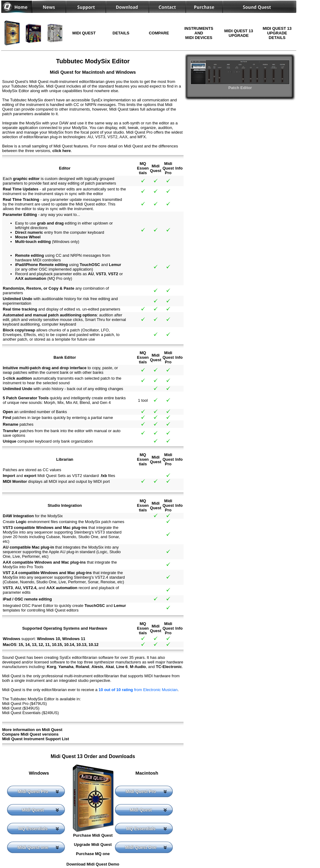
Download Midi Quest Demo (93, 864)
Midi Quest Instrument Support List (36, 739)
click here (61, 151)
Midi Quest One (141, 847)
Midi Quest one (33, 847)
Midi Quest (33, 810)
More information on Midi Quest (32, 730)
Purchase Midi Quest (93, 835)
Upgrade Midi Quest (93, 845)
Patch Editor (240, 85)
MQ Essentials (33, 829)
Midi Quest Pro (33, 792)
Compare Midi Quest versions (30, 734)
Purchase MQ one (93, 854)
